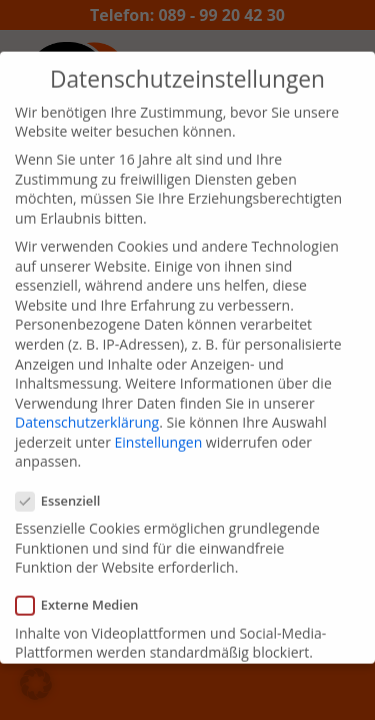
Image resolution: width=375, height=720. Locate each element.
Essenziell (66, 488)
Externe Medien (85, 592)
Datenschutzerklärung (87, 409)
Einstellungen (159, 429)
